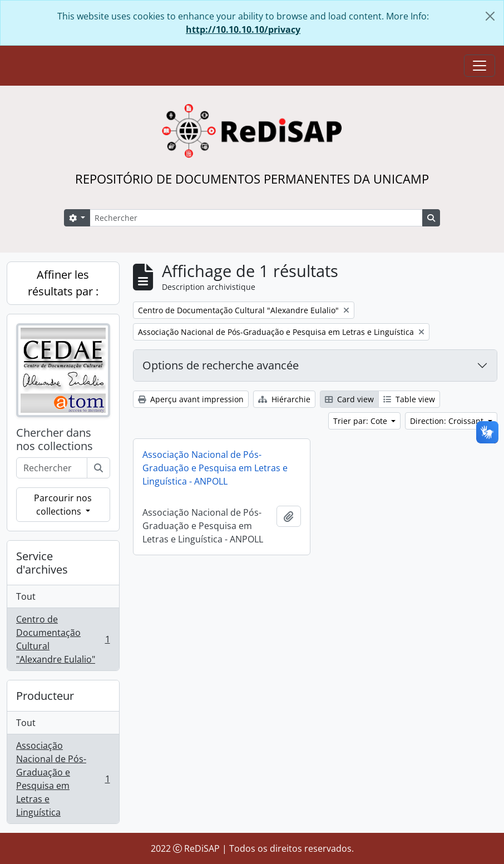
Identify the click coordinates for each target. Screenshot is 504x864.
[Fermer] (490, 16)
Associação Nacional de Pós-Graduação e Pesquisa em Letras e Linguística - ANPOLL (215, 468)
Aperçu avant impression (191, 399)
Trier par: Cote (361, 421)
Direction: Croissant (448, 421)
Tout (26, 596)
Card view (349, 399)
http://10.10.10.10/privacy (243, 29)
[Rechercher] (256, 218)
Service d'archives (42, 563)
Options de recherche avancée (221, 365)
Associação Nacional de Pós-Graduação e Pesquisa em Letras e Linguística (63, 779)
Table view (409, 399)
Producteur (45, 696)
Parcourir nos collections (63, 505)
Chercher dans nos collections (55, 440)
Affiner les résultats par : (63, 283)
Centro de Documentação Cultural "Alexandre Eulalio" (63, 639)
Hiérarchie (284, 399)
